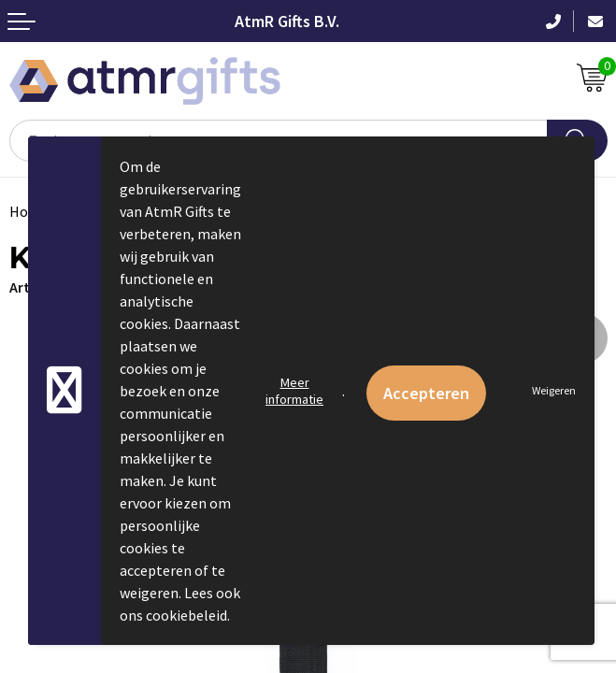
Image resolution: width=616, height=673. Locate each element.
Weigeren (554, 390)
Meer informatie (294, 391)
